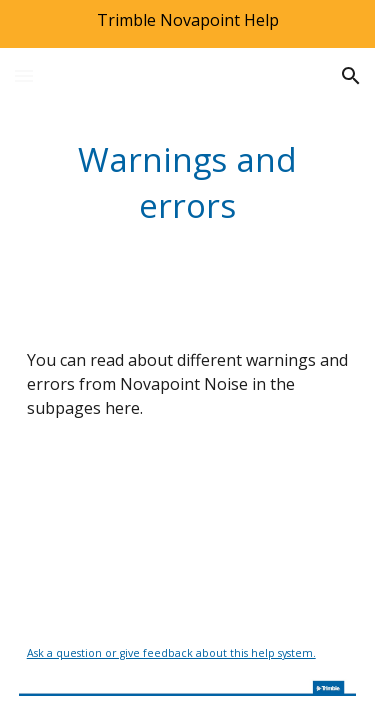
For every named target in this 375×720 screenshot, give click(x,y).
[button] (24, 75)
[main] (188, 182)
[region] (187, 24)
